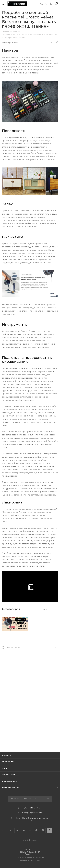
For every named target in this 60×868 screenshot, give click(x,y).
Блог (5, 768)
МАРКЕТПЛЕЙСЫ (10, 788)
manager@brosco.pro (32, 813)
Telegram (17, 830)
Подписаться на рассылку (23, 799)
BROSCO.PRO (8, 775)
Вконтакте (11, 830)
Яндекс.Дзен (43, 830)
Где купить (8, 762)
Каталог (7, 755)
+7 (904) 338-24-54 (31, 808)
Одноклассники (30, 830)
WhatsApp (36, 830)
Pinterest (49, 830)
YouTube (24, 830)
